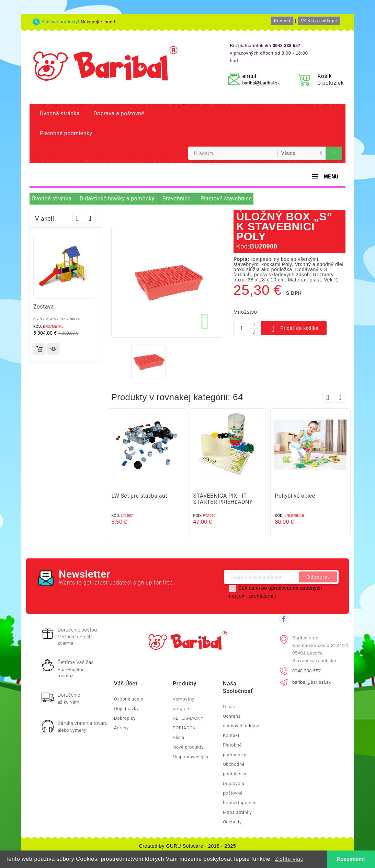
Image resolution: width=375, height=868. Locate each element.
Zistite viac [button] (289, 859)
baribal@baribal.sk (261, 83)
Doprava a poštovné (119, 113)
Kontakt (282, 21)
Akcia (179, 737)
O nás (229, 707)
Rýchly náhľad (53, 349)
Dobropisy (125, 718)
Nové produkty (188, 747)
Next (90, 218)
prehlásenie (263, 596)
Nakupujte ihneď (98, 22)
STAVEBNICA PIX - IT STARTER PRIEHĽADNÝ (223, 499)
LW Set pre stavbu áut (139, 496)
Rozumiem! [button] (351, 859)
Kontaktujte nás (240, 803)
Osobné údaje (129, 699)
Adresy (121, 728)
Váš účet (126, 684)
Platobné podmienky (66, 133)
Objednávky (126, 709)
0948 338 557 (306, 671)
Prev (78, 218)
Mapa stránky (237, 812)
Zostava (44, 307)
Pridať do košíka (294, 329)
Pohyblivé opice (295, 496)
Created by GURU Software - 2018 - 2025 (188, 846)
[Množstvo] (242, 328)
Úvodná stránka (60, 113)
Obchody (232, 822)
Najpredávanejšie (191, 757)
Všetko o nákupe (319, 21)
